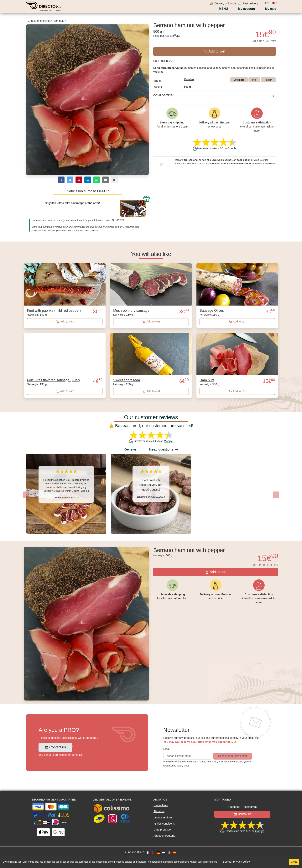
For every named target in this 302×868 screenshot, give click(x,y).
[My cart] (271, 9)
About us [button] (159, 811)
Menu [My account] (223, 9)
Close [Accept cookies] (294, 862)
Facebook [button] (234, 807)
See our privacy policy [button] (236, 862)
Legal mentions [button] (163, 817)
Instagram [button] (251, 807)
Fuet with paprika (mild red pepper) (54, 311)
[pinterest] (79, 180)
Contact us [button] (56, 747)
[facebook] (61, 180)
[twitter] (70, 180)
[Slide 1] (151, 540)
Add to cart (215, 51)
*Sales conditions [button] (164, 824)
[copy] (114, 180)
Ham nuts (59, 21)
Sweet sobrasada (127, 380)
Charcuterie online (39, 21)
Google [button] (232, 148)
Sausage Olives (212, 311)
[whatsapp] (97, 180)
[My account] (247, 9)
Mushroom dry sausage (131, 311)
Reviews (130, 449)
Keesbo (189, 79)
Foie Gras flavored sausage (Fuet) (53, 380)
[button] (26, 495)
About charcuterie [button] (164, 836)
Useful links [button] (161, 805)
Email (167, 749)
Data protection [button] (163, 830)
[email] (105, 180)
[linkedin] (88, 180)
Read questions (164, 449)
